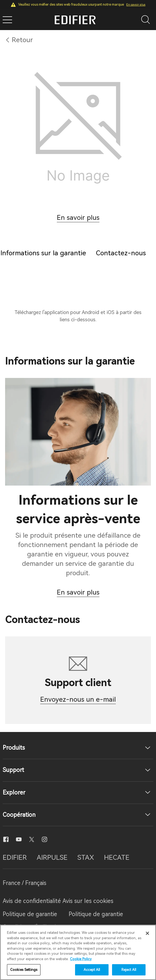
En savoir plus (136, 5)
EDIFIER (15, 857)
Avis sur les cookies (88, 901)
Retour (22, 40)
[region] (78, 952)
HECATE (117, 857)
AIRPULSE (52, 857)
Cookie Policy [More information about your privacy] (81, 959)
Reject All (129, 970)
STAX (86, 857)
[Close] (147, 933)
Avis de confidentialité (33, 901)
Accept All (92, 970)
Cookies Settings (24, 970)
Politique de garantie (30, 914)
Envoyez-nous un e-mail (78, 699)
